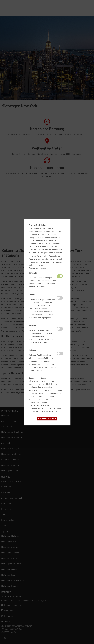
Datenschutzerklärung (37, 268)
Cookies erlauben (47, 419)
